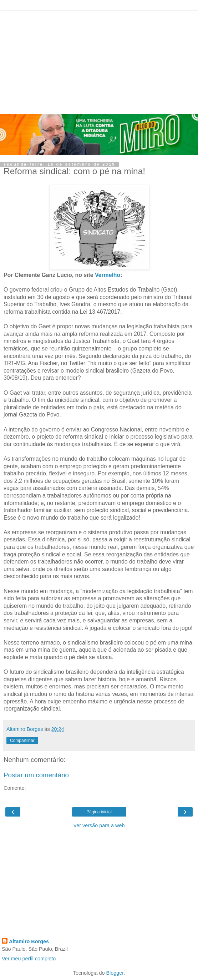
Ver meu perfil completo (29, 959)
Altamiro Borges (29, 941)
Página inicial (99, 812)
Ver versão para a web (99, 825)
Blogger (115, 973)
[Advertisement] (99, 61)
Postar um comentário (36, 775)
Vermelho (108, 275)
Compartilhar (22, 741)
